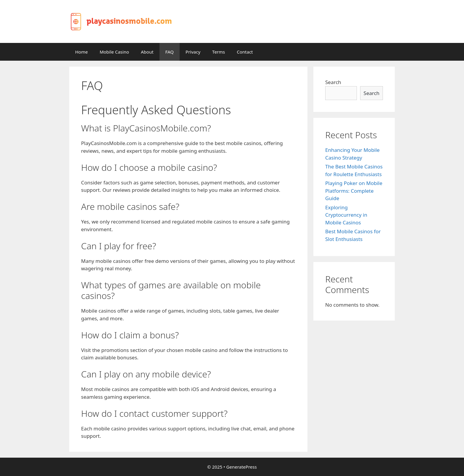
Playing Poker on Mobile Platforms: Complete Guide (354, 191)
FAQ (170, 52)
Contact (245, 52)
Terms (219, 52)
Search (333, 82)
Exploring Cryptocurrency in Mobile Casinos (346, 215)
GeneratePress (242, 467)
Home (82, 52)
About (147, 52)
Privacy (193, 52)
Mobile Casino (114, 52)
